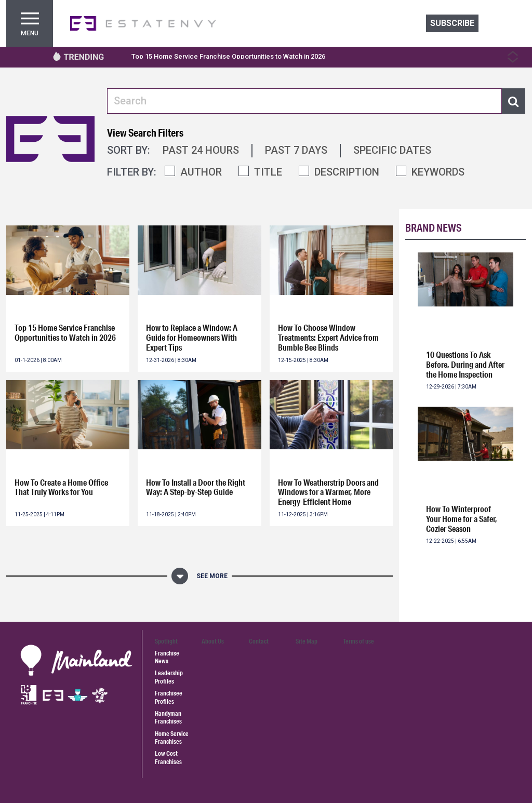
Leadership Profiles (169, 677)
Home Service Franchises (172, 738)
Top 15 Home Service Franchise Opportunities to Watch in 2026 (228, 56)
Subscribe (452, 23)
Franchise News (167, 657)
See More (212, 576)
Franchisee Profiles (169, 697)
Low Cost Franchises (168, 757)
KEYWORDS (438, 172)
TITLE (268, 172)
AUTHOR (201, 172)
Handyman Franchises (168, 717)
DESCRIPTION (347, 172)
